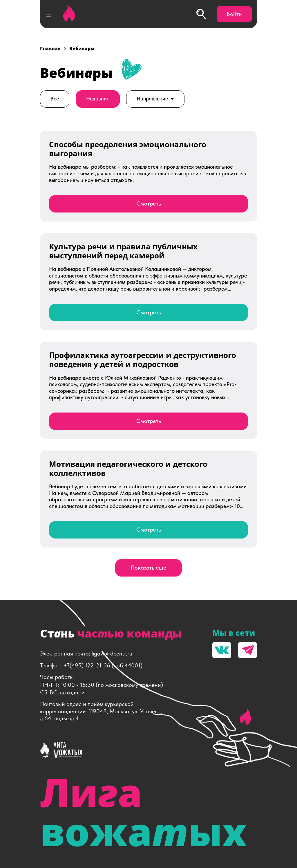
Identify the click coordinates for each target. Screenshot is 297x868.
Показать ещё (148, 568)
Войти (234, 14)
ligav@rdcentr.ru (112, 653)
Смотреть (149, 204)
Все (55, 99)
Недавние (98, 99)
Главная (50, 49)
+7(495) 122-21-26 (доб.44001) (103, 665)
